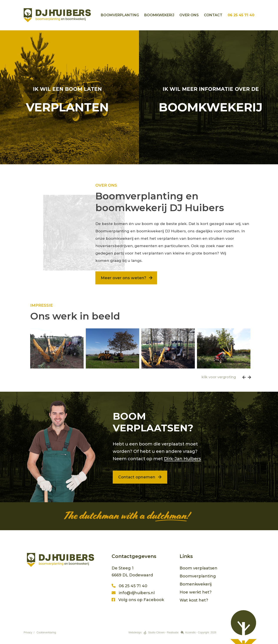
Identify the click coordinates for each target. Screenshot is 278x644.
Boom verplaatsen (199, 568)
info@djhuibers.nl (133, 593)
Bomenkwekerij (196, 584)
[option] (57, 349)
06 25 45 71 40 (241, 15)
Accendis (190, 633)
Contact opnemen (140, 477)
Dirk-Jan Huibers (183, 459)
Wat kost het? (194, 600)
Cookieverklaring (46, 633)
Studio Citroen (156, 633)
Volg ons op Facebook (138, 600)
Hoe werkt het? (196, 592)
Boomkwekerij (159, 15)
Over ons (189, 15)
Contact (213, 15)
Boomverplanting (120, 15)
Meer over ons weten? (127, 278)
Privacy (28, 633)
